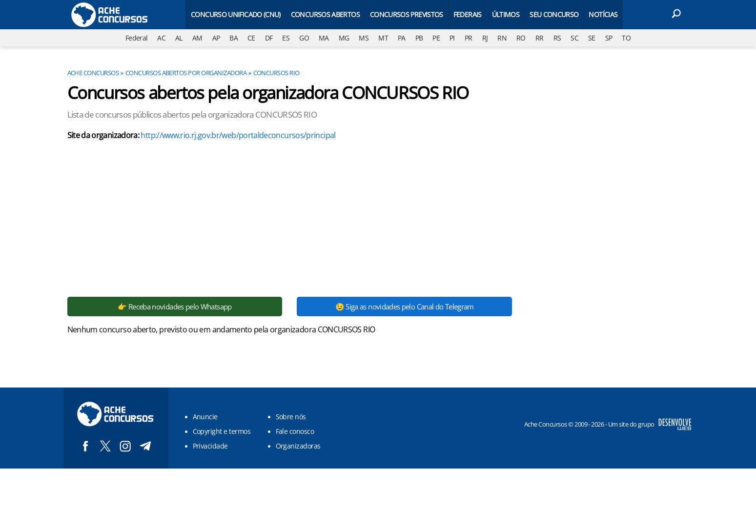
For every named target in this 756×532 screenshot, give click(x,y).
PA (402, 38)
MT (383, 38)
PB (419, 38)
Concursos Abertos (325, 14)
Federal (137, 38)
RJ (485, 38)
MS (364, 38)
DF (269, 38)
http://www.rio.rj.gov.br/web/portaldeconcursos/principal (238, 135)
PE (436, 38)
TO (626, 38)
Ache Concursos (93, 73)
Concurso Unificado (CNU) (236, 14)
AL (179, 38)
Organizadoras (298, 446)
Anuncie (205, 417)
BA (234, 38)
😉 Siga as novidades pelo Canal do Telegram (405, 307)
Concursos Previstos (407, 14)
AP (216, 38)
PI (452, 38)
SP (609, 38)
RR (540, 38)
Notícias (603, 14)
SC (574, 38)
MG (344, 38)
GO (304, 38)
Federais (468, 14)
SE (592, 38)
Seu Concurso (554, 14)
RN (502, 38)
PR (469, 38)
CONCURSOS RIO (276, 73)
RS (557, 38)
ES (286, 38)
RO (521, 38)
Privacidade (210, 446)
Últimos (506, 14)
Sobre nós (291, 417)
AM (197, 38)
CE (251, 38)
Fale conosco (295, 431)
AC (161, 38)
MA (324, 38)
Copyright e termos (222, 431)
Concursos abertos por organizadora (186, 73)
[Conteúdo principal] (378, 234)
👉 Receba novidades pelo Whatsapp (175, 307)
